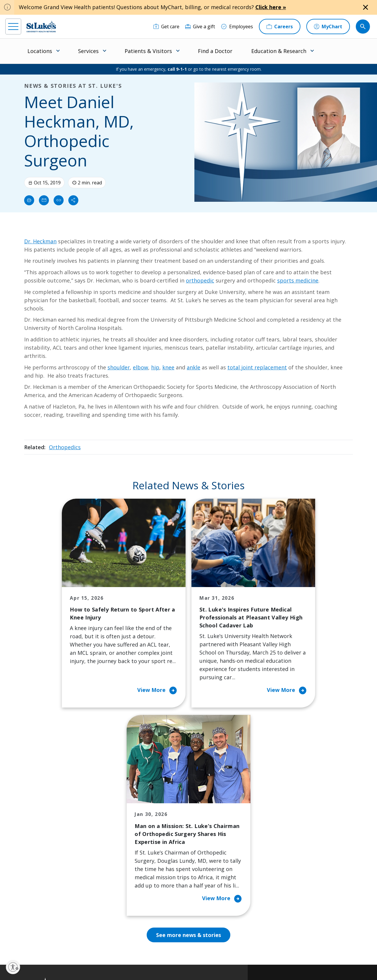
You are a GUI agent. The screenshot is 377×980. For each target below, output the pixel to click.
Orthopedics (65, 447)
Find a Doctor (215, 51)
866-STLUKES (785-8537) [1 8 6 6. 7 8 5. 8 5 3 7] (44, 818)
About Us (209, 805)
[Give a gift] (200, 27)
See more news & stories (189, 743)
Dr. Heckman (40, 241)
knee (168, 367)
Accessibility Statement (151, 955)
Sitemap (218, 962)
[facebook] (11, 943)
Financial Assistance (125, 817)
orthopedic (200, 280)
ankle (194, 367)
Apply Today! (292, 905)
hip (155, 367)
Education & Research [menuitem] (279, 51)
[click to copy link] (59, 200)
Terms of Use (213, 955)
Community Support (173, 838)
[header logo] (41, 26)
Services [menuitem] (88, 51)
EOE (106, 955)
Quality (207, 879)
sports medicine (298, 280)
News (205, 867)
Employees (211, 830)
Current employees (301, 929)
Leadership (211, 855)
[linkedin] (43, 943)
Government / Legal (190, 962)
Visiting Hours (119, 908)
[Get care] (166, 27)
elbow (140, 367)
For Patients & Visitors (118, 834)
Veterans (113, 896)
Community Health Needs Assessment (172, 822)
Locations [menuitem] (40, 51)
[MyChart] (328, 27)
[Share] (73, 200)
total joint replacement (257, 367)
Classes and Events (172, 805)
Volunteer (162, 863)
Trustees (209, 892)
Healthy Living (167, 850)
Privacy (121, 955)
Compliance (158, 962)
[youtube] (92, 942)
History (207, 842)
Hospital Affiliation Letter (123, 867)
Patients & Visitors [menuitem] (148, 51)
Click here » (271, 7)
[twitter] (76, 943)
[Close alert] (366, 7)
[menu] (13, 27)
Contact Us (211, 817)
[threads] (59, 943)
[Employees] (237, 27)
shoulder (119, 367)
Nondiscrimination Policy (123, 962)
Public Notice (185, 955)
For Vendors (116, 850)
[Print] (29, 200)
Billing (110, 805)
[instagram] (27, 943)
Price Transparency (124, 883)
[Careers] (280, 27)
